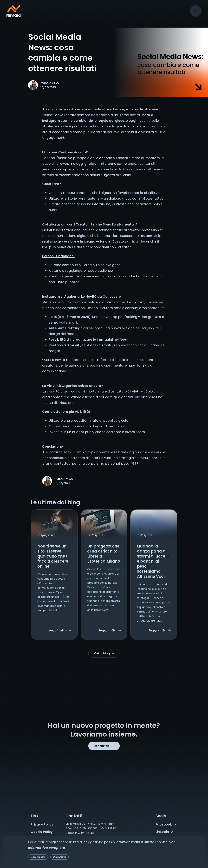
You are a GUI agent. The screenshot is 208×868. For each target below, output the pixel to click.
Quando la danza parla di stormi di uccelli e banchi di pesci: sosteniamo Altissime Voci (153, 561)
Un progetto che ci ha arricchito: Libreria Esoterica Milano (104, 554)
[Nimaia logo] (14, 16)
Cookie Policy (42, 832)
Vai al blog (104, 653)
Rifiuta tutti (60, 857)
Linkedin (164, 832)
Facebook (166, 824)
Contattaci (104, 746)
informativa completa (47, 848)
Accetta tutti (38, 857)
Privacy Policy (42, 824)
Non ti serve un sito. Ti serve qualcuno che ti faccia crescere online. (53, 556)
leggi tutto (60, 630)
